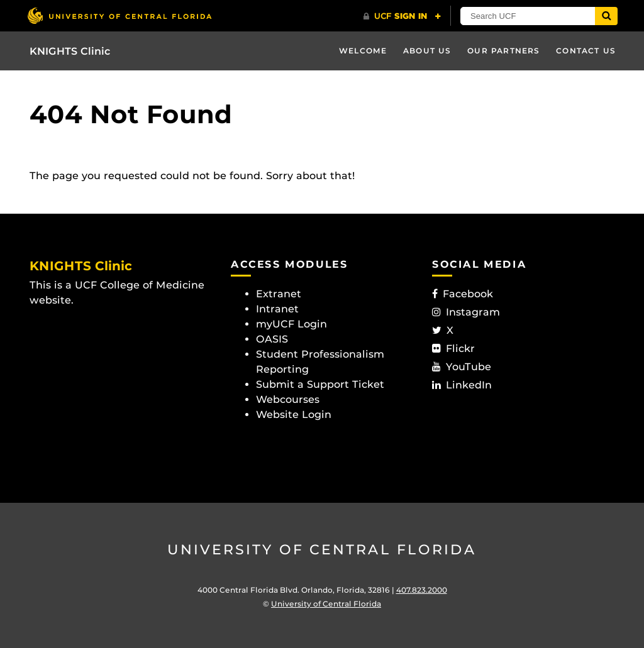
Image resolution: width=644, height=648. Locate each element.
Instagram (466, 312)
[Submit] (606, 16)
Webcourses (288, 399)
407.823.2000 (422, 590)
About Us (427, 51)
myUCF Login (291, 324)
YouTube (462, 367)
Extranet (279, 294)
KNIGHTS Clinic (70, 51)
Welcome (363, 51)
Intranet (277, 309)
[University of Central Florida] (119, 15)
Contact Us (586, 51)
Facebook (463, 294)
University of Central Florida (322, 550)
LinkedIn (462, 385)
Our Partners (503, 51)
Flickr (453, 349)
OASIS (272, 339)
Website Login (294, 415)
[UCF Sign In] (402, 16)
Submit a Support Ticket (320, 384)
